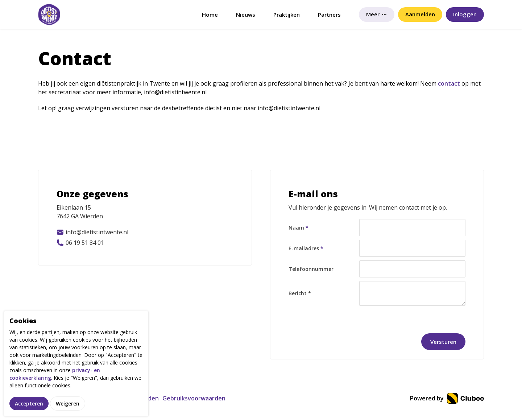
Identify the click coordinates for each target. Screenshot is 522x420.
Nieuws (246, 15)
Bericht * (300, 293)
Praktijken (287, 15)
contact (449, 83)
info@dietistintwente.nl (92, 232)
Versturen (443, 342)
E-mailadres (306, 248)
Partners (329, 15)
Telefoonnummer (311, 269)
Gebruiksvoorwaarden (194, 398)
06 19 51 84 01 (80, 243)
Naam (299, 228)
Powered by (447, 398)
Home (210, 15)
